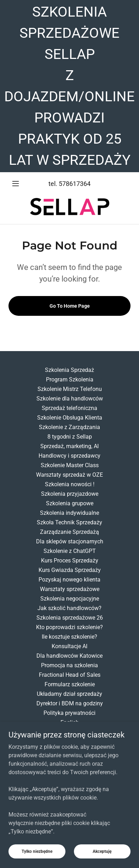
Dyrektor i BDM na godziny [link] (70, 703)
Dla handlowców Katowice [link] (69, 656)
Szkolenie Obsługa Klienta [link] (70, 418)
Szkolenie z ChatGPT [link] (70, 551)
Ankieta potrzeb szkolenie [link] (70, 742)
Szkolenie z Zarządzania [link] (69, 427)
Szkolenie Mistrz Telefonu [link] (70, 389)
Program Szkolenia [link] (70, 379)
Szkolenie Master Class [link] (70, 465)
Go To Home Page (70, 306)
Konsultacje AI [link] (69, 646)
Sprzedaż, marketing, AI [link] (69, 446)
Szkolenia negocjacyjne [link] (70, 599)
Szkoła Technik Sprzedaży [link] (69, 522)
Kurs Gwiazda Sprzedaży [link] (70, 570)
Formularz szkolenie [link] (70, 684)
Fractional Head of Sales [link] (70, 675)
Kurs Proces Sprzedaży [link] (70, 560)
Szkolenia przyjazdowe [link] (70, 494)
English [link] (70, 722)
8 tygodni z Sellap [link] (70, 437)
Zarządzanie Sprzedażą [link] (69, 532)
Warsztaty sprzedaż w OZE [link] (69, 475)
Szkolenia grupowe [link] (70, 503)
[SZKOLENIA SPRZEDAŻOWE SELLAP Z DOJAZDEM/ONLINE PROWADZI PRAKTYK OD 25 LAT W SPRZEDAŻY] (69, 86)
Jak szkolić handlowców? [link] (69, 608)
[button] (18, 183)
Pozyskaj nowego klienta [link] (69, 580)
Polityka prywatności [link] (69, 713)
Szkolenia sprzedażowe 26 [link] (70, 618)
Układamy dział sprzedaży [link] (69, 694)
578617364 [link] (75, 184)
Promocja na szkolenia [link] (69, 665)
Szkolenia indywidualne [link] (69, 513)
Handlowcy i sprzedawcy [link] (69, 456)
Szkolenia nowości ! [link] (70, 484)
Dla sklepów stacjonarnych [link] (70, 541)
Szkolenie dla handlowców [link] (70, 399)
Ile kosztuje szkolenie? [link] (69, 637)
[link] (70, 207)
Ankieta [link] (69, 732)
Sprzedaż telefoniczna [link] (69, 408)
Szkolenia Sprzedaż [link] (69, 370)
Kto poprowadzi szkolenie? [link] (69, 627)
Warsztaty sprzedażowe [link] (70, 589)
